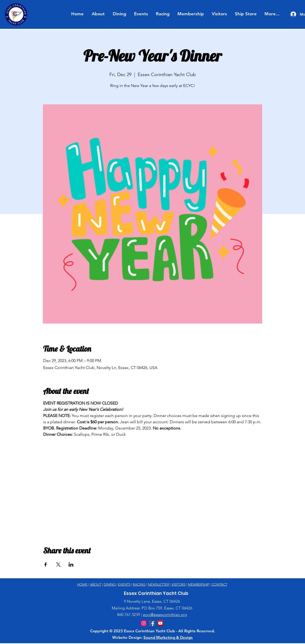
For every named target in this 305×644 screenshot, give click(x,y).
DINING (110, 584)
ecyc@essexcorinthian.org (165, 615)
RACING (139, 584)
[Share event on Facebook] (46, 565)
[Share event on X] (58, 565)
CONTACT (219, 584)
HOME (82, 584)
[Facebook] (152, 623)
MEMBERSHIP (198, 584)
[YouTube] (160, 623)
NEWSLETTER (158, 584)
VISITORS (178, 584)
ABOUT (96, 584)
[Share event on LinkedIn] (71, 565)
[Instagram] (144, 623)
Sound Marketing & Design (168, 637)
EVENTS (124, 584)
